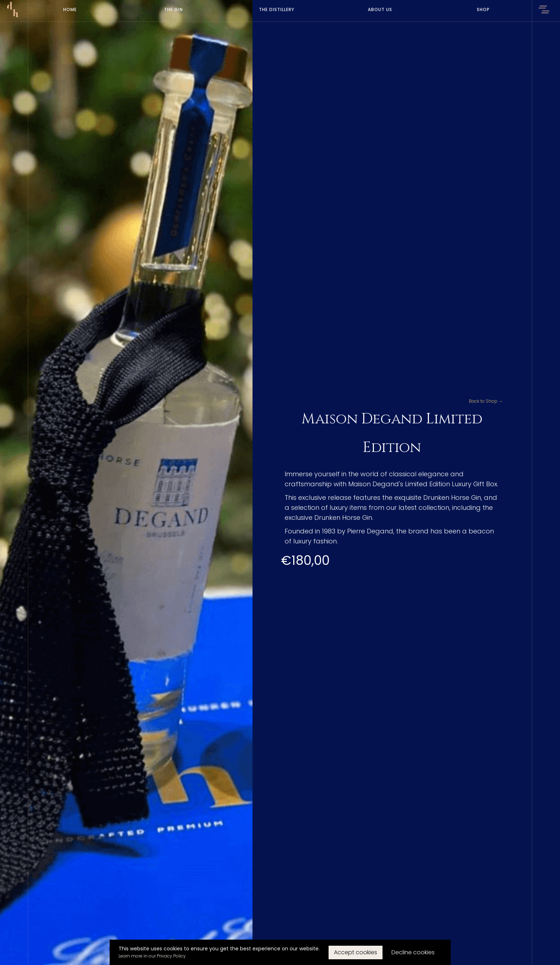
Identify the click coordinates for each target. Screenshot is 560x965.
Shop (483, 9)
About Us (380, 9)
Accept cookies (356, 952)
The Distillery (277, 9)
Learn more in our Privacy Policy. (152, 956)
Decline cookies (413, 952)
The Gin (173, 9)
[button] (544, 11)
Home (70, 9)
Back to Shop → (486, 401)
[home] (13, 9)
